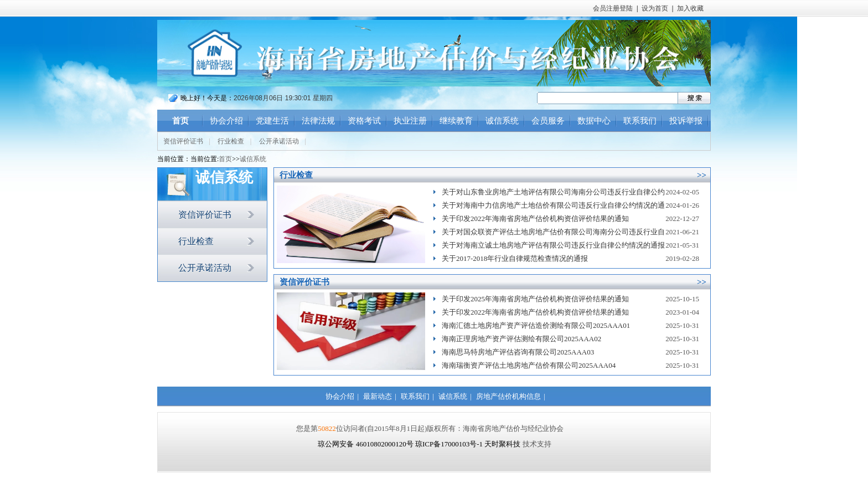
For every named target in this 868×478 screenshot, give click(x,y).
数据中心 (594, 121)
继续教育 (456, 121)
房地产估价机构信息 (508, 396)
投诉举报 (686, 121)
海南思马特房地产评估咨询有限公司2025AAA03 (518, 352)
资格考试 (364, 121)
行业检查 (231, 141)
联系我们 (640, 121)
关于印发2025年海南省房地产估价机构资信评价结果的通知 (535, 299)
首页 (180, 121)
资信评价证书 (183, 141)
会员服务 (548, 121)
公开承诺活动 (279, 141)
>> (702, 175)
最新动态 (378, 396)
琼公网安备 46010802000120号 (366, 444)
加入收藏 (690, 8)
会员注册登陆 (613, 8)
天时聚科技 (502, 444)
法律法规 (318, 121)
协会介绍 (226, 121)
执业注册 (410, 121)
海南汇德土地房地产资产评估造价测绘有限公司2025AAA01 (536, 325)
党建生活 (272, 121)
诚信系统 (502, 121)
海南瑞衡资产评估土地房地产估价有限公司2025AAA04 (529, 365)
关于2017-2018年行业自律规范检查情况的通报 (515, 258)
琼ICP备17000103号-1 (449, 444)
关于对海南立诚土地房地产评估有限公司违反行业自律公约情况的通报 (553, 245)
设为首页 (655, 8)
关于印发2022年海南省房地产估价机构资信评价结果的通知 (535, 219)
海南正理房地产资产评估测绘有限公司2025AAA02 (521, 339)
